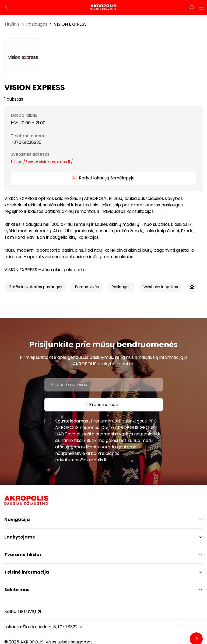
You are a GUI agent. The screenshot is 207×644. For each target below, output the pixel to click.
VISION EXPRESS (70, 24)
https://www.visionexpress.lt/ (42, 162)
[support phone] (7, 8)
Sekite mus (17, 590)
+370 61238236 (26, 142)
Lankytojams (20, 537)
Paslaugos (37, 24)
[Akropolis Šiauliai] (103, 7)
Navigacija (17, 519)
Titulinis (12, 24)
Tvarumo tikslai (23, 555)
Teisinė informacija (27, 572)
